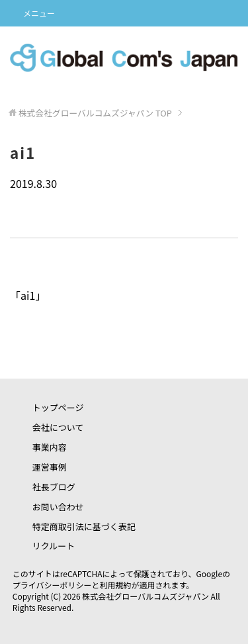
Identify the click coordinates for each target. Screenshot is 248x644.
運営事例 (50, 467)
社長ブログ (54, 487)
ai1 (28, 295)
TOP (95, 113)
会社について (58, 427)
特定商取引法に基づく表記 (84, 527)
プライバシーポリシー (52, 585)
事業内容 (50, 447)
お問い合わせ (58, 507)
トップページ (58, 407)
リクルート (54, 546)
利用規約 (116, 585)
